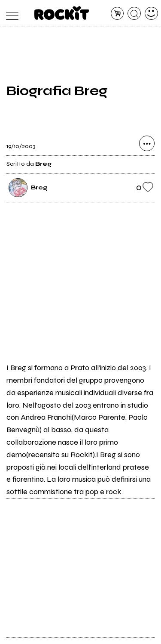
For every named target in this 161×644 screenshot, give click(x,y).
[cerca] (134, 14)
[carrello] (117, 14)
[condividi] (147, 143)
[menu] (10, 14)
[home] (62, 13)
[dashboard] (151, 14)
